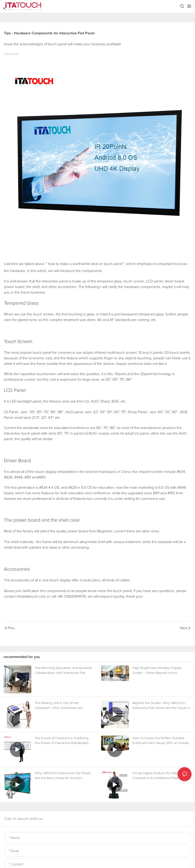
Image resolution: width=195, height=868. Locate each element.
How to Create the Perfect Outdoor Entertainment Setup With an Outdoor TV (162, 741)
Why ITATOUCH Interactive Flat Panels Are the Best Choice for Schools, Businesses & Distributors (63, 776)
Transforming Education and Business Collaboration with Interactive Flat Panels (63, 670)
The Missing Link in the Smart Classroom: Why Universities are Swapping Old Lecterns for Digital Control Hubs (60, 706)
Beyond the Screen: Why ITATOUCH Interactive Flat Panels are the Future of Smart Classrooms (162, 706)
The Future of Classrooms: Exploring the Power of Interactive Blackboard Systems (62, 741)
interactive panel (55, 281)
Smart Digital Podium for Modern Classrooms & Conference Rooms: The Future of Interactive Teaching (161, 776)
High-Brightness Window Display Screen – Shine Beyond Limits (157, 670)
